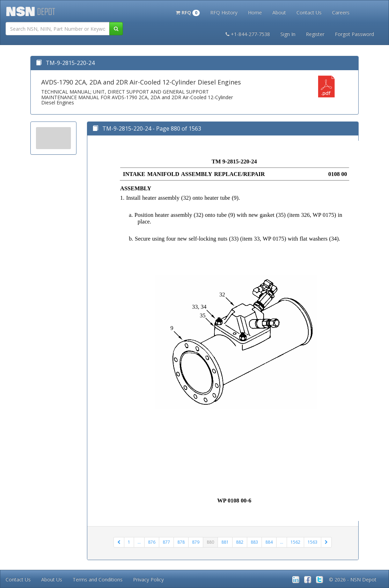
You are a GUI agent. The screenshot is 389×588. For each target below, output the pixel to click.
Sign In (288, 34)
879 (196, 542)
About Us (52, 579)
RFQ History (224, 12)
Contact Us (309, 12)
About (279, 12)
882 (240, 542)
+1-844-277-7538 (248, 34)
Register (315, 34)
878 (181, 542)
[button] (188, 12)
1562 (295, 542)
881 (225, 542)
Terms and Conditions (98, 579)
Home (255, 12)
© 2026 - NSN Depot (353, 579)
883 (254, 542)
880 (210, 542)
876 (152, 542)
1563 (313, 542)
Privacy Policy (148, 579)
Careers (341, 12)
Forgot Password (354, 34)
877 (166, 542)
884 (269, 542)
